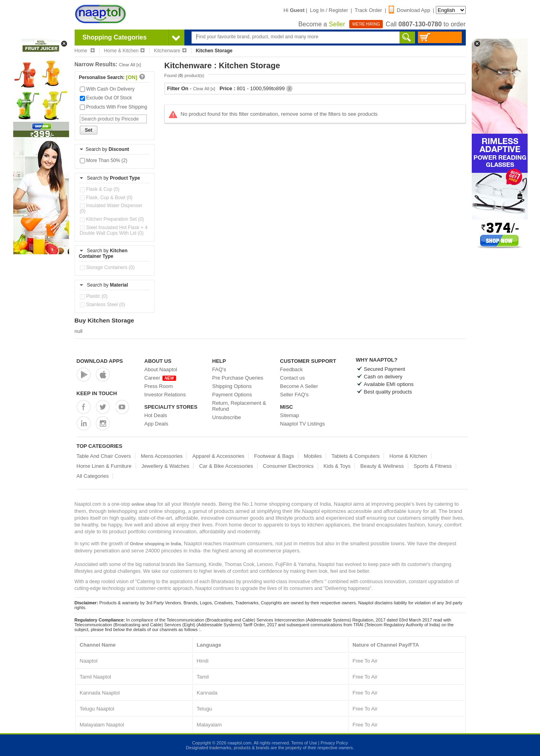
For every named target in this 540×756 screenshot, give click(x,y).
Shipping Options (232, 386)
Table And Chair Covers (104, 456)
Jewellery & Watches (165, 466)
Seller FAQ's (295, 395)
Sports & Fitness (432, 466)
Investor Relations (165, 395)
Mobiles (313, 456)
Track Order (369, 10)
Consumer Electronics (288, 466)
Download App (409, 10)
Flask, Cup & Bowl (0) (106, 198)
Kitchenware (170, 51)
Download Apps (100, 361)
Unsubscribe (227, 417)
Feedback (292, 369)
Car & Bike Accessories (226, 466)
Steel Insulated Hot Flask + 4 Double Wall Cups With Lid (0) (114, 230)
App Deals (156, 424)
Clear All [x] (130, 65)
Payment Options (232, 395)
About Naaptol (161, 369)
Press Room (159, 386)
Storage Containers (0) (107, 267)
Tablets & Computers (356, 456)
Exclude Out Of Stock (106, 98)
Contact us (293, 378)
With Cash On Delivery (107, 89)
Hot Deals (156, 415)
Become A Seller (299, 386)
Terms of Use (304, 743)
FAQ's (219, 369)
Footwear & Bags (274, 456)
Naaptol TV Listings (303, 424)
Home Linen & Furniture (104, 466)
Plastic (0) (94, 296)
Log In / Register (329, 10)
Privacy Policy (334, 743)
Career (160, 378)
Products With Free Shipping (114, 107)
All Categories (93, 476)
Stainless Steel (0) (103, 305)
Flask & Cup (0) (100, 189)
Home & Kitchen (124, 51)
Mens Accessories (162, 456)
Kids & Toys (337, 466)
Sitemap (290, 415)
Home (85, 51)
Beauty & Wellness (382, 466)
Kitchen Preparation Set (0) (112, 219)
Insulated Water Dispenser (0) (111, 208)
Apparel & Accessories (218, 456)
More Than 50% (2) (104, 160)
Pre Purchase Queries (238, 378)
